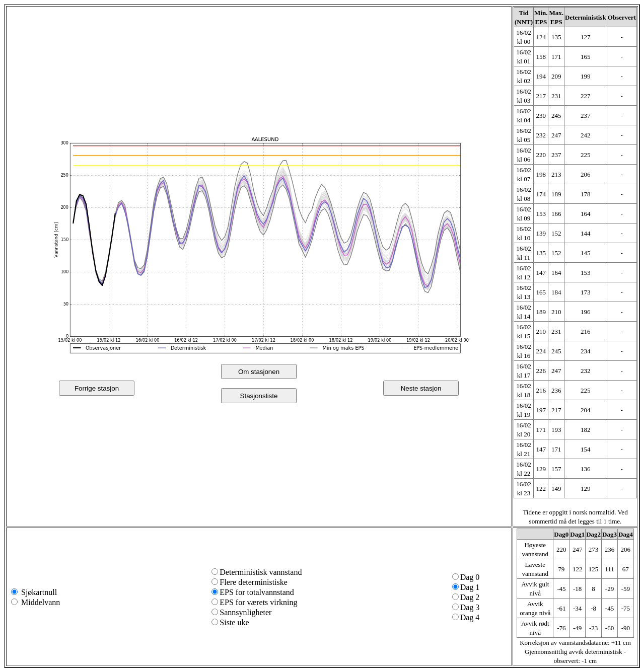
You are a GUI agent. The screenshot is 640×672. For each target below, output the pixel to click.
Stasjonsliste (259, 396)
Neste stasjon (421, 388)
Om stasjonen (259, 372)
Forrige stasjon (97, 388)
